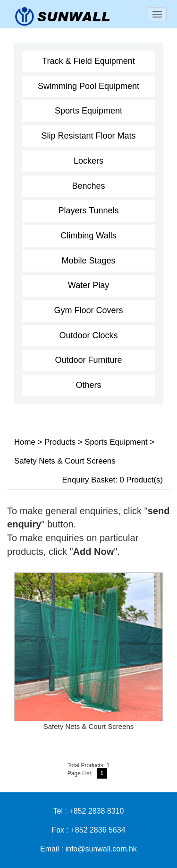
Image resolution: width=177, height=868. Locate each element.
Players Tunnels (88, 210)
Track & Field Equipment (88, 61)
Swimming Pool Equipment (88, 86)
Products (60, 442)
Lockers (88, 161)
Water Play (88, 285)
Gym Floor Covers (88, 310)
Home (25, 442)
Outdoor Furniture (88, 360)
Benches (88, 186)
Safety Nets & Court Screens (65, 461)
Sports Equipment (88, 111)
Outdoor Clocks (88, 335)
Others (88, 385)
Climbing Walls (88, 236)
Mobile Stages (88, 261)
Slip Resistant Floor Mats (88, 136)
